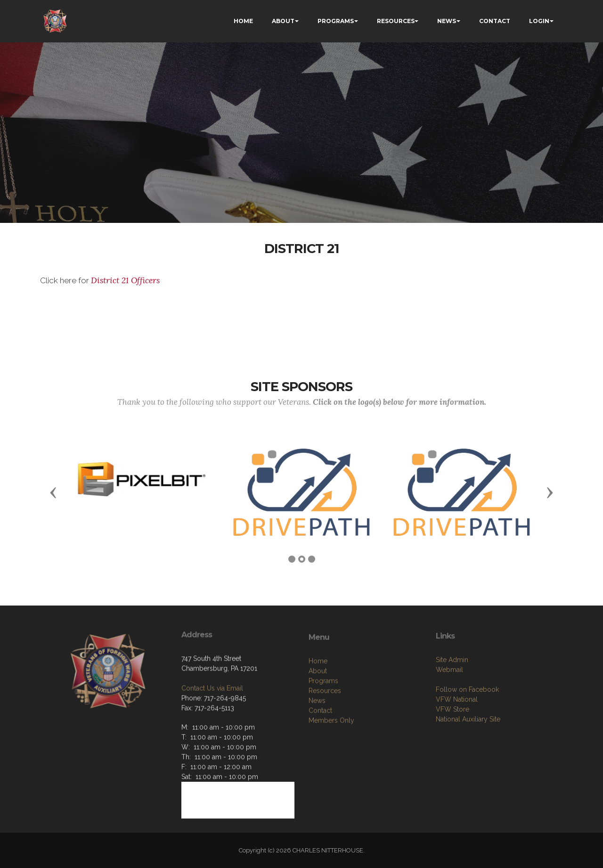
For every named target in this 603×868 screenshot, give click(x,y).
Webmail (449, 700)
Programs (323, 715)
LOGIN (539, 21)
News (317, 735)
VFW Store (452, 740)
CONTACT (495, 21)
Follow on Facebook (467, 720)
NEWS (447, 21)
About (318, 705)
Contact (320, 745)
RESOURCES (396, 21)
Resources (325, 725)
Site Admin (452, 690)
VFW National (457, 730)
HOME (243, 21)
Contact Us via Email (212, 716)
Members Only (331, 754)
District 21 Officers (126, 280)
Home (318, 695)
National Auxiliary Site (468, 750)
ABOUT (283, 21)
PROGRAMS (336, 21)
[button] (53, 492)
